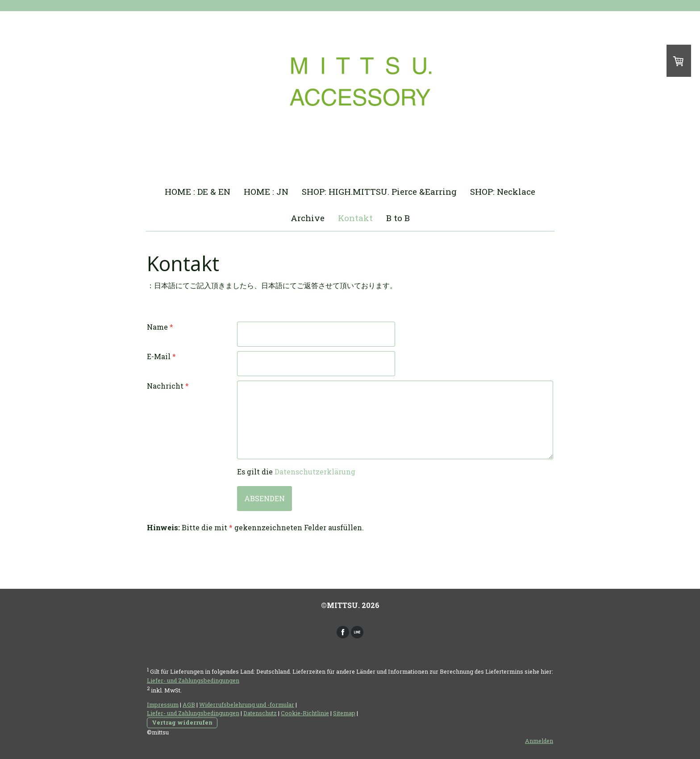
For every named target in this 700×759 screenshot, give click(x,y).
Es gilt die (296, 472)
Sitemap (344, 713)
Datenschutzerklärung (315, 472)
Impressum (163, 704)
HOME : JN (266, 191)
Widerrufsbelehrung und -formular (247, 704)
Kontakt (355, 218)
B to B (398, 218)
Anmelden (539, 741)
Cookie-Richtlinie (305, 713)
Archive (308, 218)
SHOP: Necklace (503, 191)
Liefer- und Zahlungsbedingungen (193, 680)
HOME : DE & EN (198, 191)
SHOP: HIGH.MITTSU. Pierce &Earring (379, 191)
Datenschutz (260, 713)
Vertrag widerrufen (182, 722)
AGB (189, 704)
